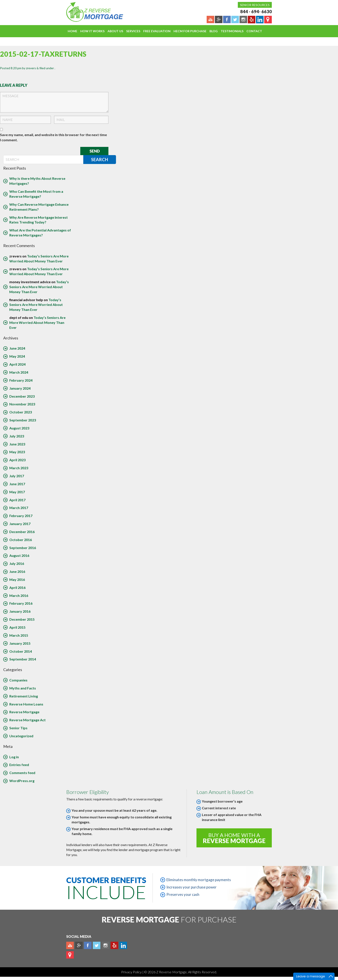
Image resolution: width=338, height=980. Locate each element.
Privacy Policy (132, 972)
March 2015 (19, 635)
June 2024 (17, 348)
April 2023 (17, 460)
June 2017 (17, 484)
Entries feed (19, 765)
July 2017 (17, 476)
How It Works (92, 31)
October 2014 (21, 651)
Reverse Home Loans (26, 704)
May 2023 (17, 452)
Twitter (97, 945)
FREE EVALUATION (157, 31)
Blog (214, 31)
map (70, 955)
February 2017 (21, 516)
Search (100, 159)
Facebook (88, 945)
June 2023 (17, 444)
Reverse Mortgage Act (27, 720)
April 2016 (17, 587)
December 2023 (22, 396)
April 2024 (17, 364)
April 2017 (17, 500)
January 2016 (20, 611)
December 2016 (22, 532)
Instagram (105, 945)
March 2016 (19, 595)
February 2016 (21, 603)
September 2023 (23, 420)
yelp (114, 945)
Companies (18, 680)
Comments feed (22, 773)
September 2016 (23, 548)
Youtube (70, 945)
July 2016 (17, 563)
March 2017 (19, 508)
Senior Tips (18, 728)
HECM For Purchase (190, 31)
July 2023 (17, 436)
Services (133, 31)
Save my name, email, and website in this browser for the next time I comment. (53, 137)
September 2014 (23, 659)
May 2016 (17, 579)
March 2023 (19, 468)
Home (72, 31)
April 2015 (17, 627)
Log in (14, 757)
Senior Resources (255, 5)
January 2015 (20, 643)
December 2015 (22, 619)
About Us (115, 31)
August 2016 (19, 555)
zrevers (31, 68)
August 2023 (19, 428)
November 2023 (22, 404)
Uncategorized (21, 736)
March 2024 (19, 372)
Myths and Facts (23, 688)
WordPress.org (22, 781)
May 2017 (17, 492)
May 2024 (17, 356)
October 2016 (21, 540)
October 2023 (21, 412)
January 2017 (20, 524)
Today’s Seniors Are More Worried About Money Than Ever (39, 287)
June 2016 (17, 571)
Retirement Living (24, 696)
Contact (254, 31)
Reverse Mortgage (24, 712)
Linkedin (123, 945)
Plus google (79, 945)
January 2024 (20, 388)
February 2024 (21, 380)
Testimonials (232, 31)
